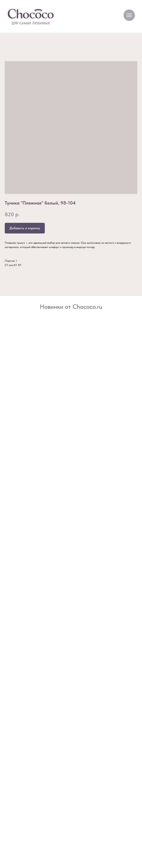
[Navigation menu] (129, 15)
